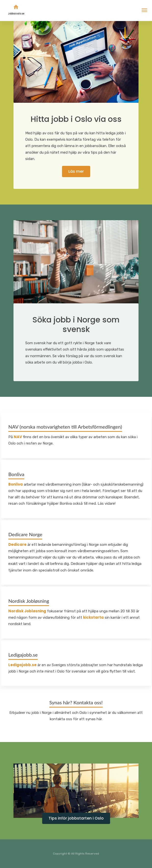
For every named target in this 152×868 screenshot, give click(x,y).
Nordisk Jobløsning (27, 611)
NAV (18, 437)
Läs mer (76, 171)
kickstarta (93, 617)
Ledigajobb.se (22, 665)
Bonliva (16, 484)
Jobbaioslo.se (16, 9)
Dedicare (17, 544)
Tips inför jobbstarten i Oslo (76, 818)
